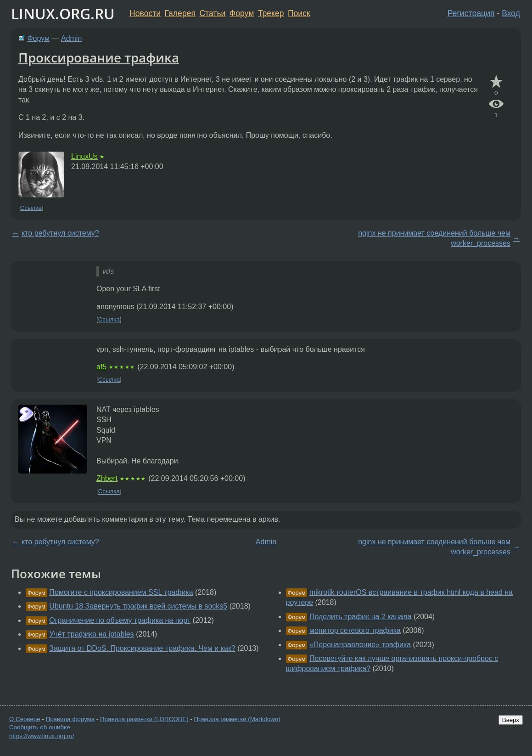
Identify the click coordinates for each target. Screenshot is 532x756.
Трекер (271, 13)
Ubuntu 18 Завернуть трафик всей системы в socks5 (138, 606)
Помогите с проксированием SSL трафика (121, 592)
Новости (145, 13)
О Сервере (25, 719)
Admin (71, 38)
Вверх (511, 720)
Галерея (180, 13)
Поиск (299, 13)
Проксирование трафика (99, 57)
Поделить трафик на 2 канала (361, 617)
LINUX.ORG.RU (63, 14)
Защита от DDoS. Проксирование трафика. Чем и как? (142, 648)
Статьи (212, 13)
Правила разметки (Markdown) (237, 719)
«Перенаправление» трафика (360, 645)
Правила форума (70, 719)
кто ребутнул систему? (60, 233)
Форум (242, 13)
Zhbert (107, 478)
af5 (101, 367)
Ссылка (31, 208)
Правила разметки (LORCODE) (144, 719)
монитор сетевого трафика (355, 630)
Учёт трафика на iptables (91, 634)
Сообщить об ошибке (40, 727)
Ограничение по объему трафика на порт (120, 620)
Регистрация (471, 13)
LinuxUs (84, 156)
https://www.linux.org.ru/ (42, 736)
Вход (511, 13)
